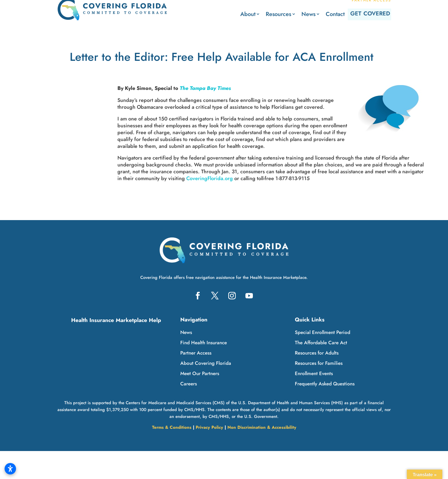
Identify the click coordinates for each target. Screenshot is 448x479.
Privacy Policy (209, 427)
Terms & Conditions (172, 427)
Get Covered (363, 14)
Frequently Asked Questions (325, 384)
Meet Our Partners (200, 373)
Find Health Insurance (204, 343)
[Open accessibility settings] (10, 469)
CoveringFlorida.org (210, 178)
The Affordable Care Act (321, 343)
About (229, 14)
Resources (260, 14)
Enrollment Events (314, 373)
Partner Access (196, 353)
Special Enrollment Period (323, 332)
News (290, 14)
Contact (316, 14)
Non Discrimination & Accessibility (262, 427)
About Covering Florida (206, 363)
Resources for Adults (317, 353)
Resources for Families (319, 363)
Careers (189, 384)
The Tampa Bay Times (205, 88)
